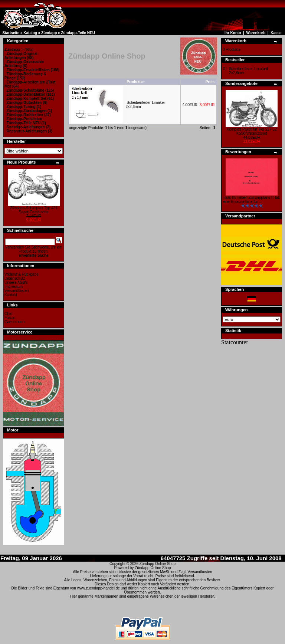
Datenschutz (15, 278)
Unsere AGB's (16, 282)
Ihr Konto (233, 33)
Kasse (276, 33)
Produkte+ (136, 82)
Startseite (11, 33)
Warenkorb (256, 33)
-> (14, 50)
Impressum (14, 287)
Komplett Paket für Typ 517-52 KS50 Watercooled (252, 131)
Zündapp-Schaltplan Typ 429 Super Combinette (34, 210)
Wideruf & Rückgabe (22, 274)
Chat (8, 314)
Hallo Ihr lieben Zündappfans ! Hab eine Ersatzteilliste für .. (251, 200)
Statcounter (235, 342)
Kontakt (11, 295)
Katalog (30, 33)
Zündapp (49, 33)
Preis (210, 82)
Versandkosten (17, 291)
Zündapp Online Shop (158, 564)
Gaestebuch (14, 322)
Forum (10, 318)
